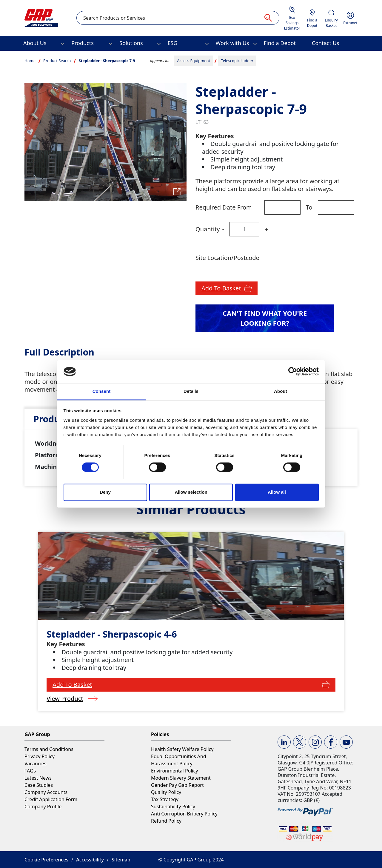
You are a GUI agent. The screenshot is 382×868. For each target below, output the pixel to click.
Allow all (277, 492)
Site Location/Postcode (227, 258)
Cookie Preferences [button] (46, 860)
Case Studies (39, 785)
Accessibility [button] (90, 860)
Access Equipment (194, 61)
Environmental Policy (174, 771)
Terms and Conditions (49, 749)
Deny (105, 492)
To (309, 207)
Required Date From (224, 207)
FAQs (30, 771)
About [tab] (281, 391)
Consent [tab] (102, 391)
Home (30, 61)
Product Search (57, 61)
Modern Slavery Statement (181, 778)
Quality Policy (166, 792)
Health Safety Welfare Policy (182, 749)
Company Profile (43, 807)
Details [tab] (191, 391)
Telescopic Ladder (237, 61)
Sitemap (121, 860)
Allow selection (191, 492)
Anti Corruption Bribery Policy (184, 814)
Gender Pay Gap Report (177, 785)
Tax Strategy (165, 799)
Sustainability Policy (173, 807)
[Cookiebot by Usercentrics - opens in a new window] (293, 372)
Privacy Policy (40, 756)
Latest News (38, 778)
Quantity (208, 229)
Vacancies (35, 764)
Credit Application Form (51, 799)
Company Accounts (46, 792)
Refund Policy (166, 821)
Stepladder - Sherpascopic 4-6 (112, 634)
